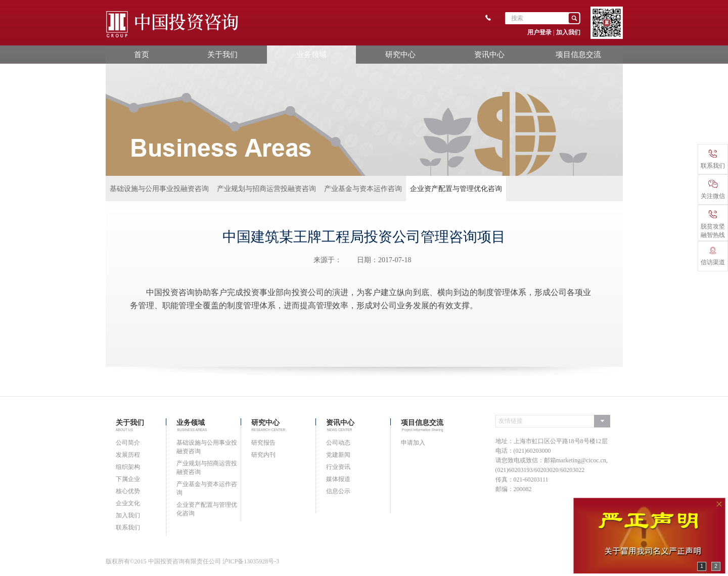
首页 (142, 54)
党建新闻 (338, 455)
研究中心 (400, 54)
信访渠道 (713, 256)
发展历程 (128, 455)
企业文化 (128, 503)
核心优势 (128, 491)
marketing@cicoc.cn (581, 460)
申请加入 (413, 443)
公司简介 (128, 443)
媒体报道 (338, 479)
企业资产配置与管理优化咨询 (456, 188)
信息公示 (338, 491)
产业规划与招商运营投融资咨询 (266, 188)
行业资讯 (338, 467)
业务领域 (311, 54)
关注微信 (713, 190)
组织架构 (128, 467)
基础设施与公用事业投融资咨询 (159, 188)
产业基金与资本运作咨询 (363, 188)
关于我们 (222, 54)
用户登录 (539, 32)
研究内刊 (263, 455)
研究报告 (263, 443)
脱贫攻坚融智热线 (713, 224)
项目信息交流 (578, 54)
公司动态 (338, 443)
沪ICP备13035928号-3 (251, 561)
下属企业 (128, 479)
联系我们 (128, 527)
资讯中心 (489, 54)
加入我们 (568, 32)
